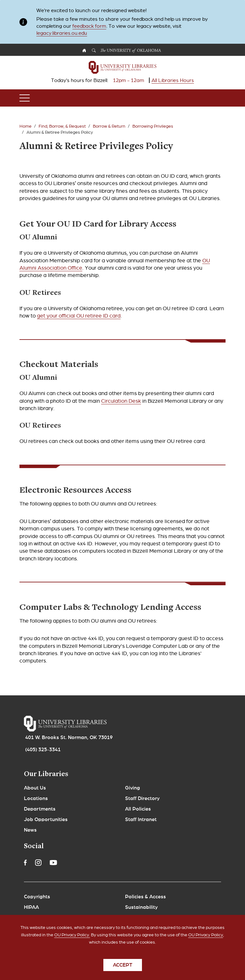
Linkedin (68, 863)
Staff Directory (142, 798)
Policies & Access (145, 897)
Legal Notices (40, 918)
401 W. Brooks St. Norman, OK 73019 (69, 737)
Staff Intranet (141, 819)
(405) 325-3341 (43, 750)
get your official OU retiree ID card (79, 316)
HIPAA (31, 907)
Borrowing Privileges (153, 126)
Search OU (94, 51)
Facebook (25, 863)
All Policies (138, 809)
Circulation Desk (121, 401)
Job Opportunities (46, 819)
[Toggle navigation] (25, 98)
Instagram (38, 863)
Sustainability (141, 907)
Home (26, 126)
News (30, 830)
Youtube (53, 863)
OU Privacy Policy (206, 940)
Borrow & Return (109, 126)
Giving (133, 788)
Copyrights (37, 897)
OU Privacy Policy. (72, 940)
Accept (123, 970)
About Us (35, 788)
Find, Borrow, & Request (62, 126)
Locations (36, 798)
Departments (40, 809)
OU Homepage (84, 51)
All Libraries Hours (173, 80)
